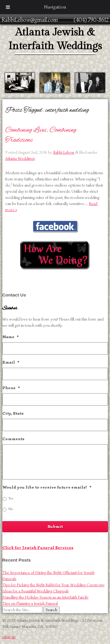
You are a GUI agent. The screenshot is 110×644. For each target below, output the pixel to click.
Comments (13, 439)
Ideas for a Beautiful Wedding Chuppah (35, 591)
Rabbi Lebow (64, 152)
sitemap (9, 637)
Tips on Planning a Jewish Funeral (30, 603)
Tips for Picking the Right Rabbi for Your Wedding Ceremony (54, 585)
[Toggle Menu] (8, 7)
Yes (11, 498)
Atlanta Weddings (20, 159)
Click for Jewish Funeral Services (38, 548)
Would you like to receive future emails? (47, 487)
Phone (11, 388)
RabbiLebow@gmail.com (30, 20)
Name (11, 337)
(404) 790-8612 (91, 20)
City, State (13, 413)
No (11, 509)
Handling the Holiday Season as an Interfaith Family (45, 597)
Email (11, 362)
